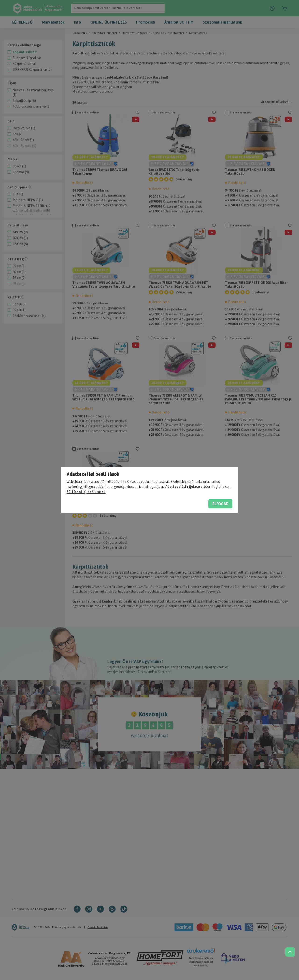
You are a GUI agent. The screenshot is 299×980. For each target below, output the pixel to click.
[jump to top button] (290, 952)
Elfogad (220, 504)
